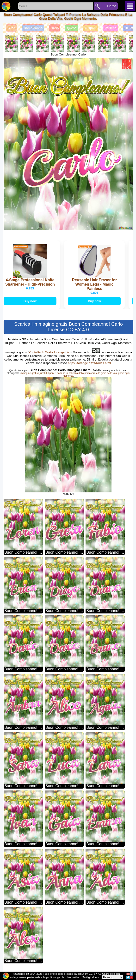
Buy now (31, 301)
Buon (11, 28)
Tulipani (91, 28)
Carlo (55, 28)
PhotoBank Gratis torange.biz (49, 352)
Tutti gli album (91, 977)
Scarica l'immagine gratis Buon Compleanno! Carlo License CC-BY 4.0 (68, 327)
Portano (111, 28)
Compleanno (33, 28)
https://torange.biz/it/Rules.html (89, 363)
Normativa (73, 977)
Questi (72, 28)
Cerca (112, 6)
